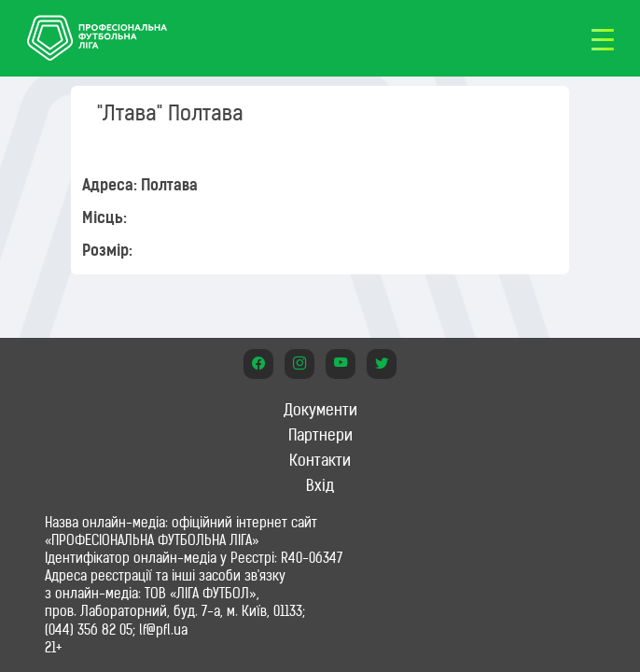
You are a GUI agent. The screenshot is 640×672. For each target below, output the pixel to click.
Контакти (320, 460)
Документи (320, 410)
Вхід (320, 485)
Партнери (320, 435)
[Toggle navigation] (603, 38)
